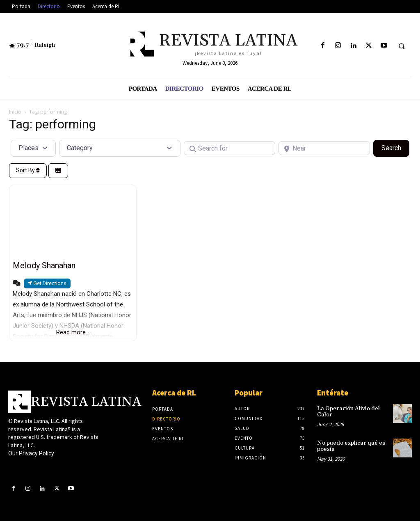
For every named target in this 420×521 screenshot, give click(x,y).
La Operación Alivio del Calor (348, 412)
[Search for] (229, 148)
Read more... (73, 332)
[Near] (324, 148)
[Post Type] (33, 148)
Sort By (28, 170)
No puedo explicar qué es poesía (351, 446)
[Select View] (58, 171)
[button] (402, 46)
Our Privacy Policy (31, 453)
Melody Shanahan (44, 265)
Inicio (15, 112)
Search (395, 147)
